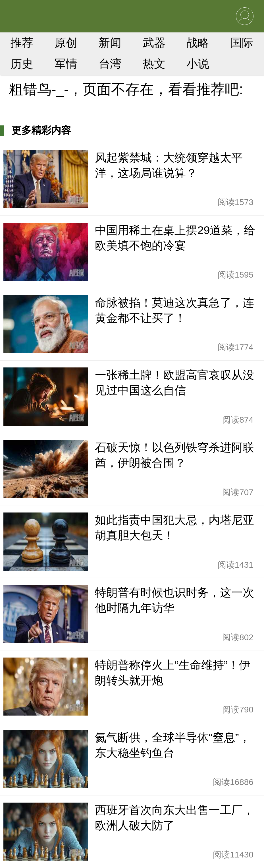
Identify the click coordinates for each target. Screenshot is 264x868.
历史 (22, 64)
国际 (242, 43)
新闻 (110, 43)
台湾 (110, 64)
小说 (198, 64)
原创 (66, 43)
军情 (66, 64)
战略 (198, 43)
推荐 (22, 43)
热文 (154, 64)
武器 (154, 43)
